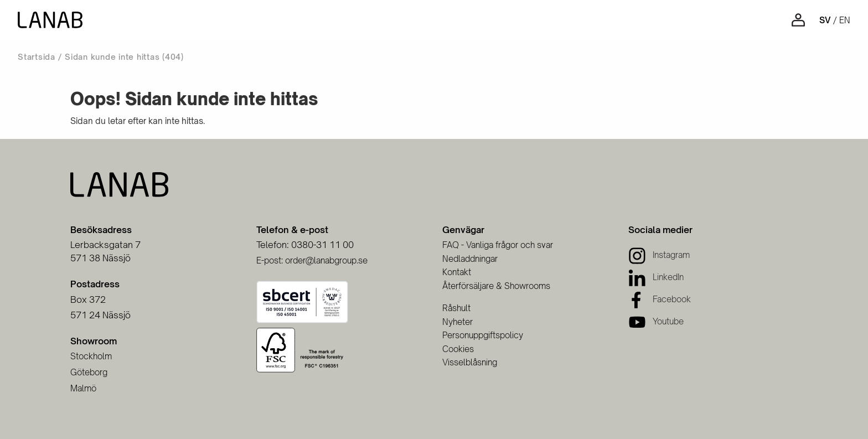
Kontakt (457, 272)
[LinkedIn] (656, 277)
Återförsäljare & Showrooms (496, 286)
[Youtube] (656, 321)
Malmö (83, 388)
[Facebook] (660, 299)
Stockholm (91, 356)
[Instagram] (659, 255)
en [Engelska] (845, 20)
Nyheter (458, 322)
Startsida (37, 57)
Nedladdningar (470, 259)
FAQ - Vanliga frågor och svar (498, 245)
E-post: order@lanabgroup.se (312, 260)
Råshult (456, 308)
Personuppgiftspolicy (483, 335)
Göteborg (89, 372)
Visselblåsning (470, 362)
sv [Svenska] (825, 20)
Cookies (458, 349)
